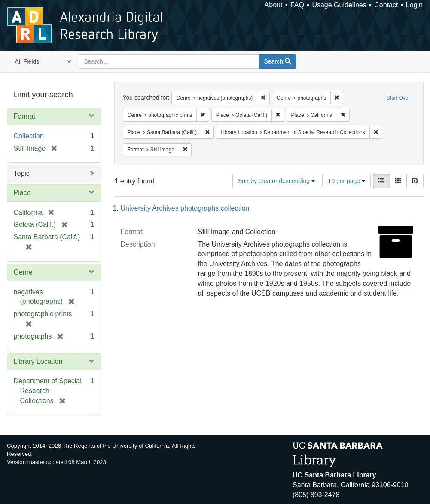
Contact (386, 5)
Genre (23, 272)
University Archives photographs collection (185, 208)
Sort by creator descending (276, 181)
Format (25, 116)
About (274, 5)
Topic (22, 173)
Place (22, 193)
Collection (29, 136)
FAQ (297, 5)
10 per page (346, 181)
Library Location (38, 362)
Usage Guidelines (339, 5)
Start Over (398, 98)
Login (414, 5)
